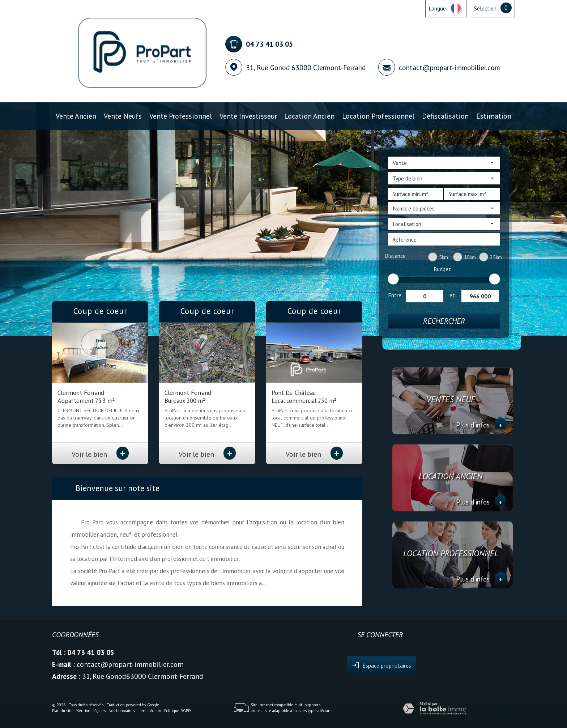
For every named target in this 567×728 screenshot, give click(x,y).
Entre (395, 295)
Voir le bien (100, 454)
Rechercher (444, 321)
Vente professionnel (181, 116)
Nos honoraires (121, 711)
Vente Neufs (123, 116)
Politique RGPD (178, 711)
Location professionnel (378, 116)
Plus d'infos (481, 425)
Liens (142, 711)
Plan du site (62, 711)
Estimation (494, 116)
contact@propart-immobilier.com (449, 67)
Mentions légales (91, 711)
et (452, 295)
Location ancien (309, 116)
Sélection (485, 8)
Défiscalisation (445, 116)
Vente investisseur (248, 116)
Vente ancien (76, 116)
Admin (156, 711)
